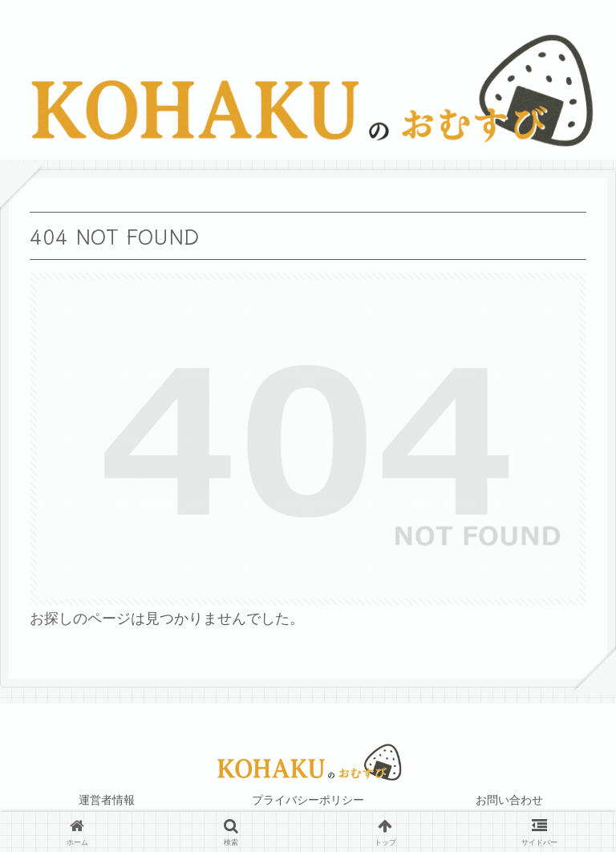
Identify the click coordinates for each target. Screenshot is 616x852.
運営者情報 (107, 800)
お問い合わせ (509, 800)
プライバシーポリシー (308, 800)
